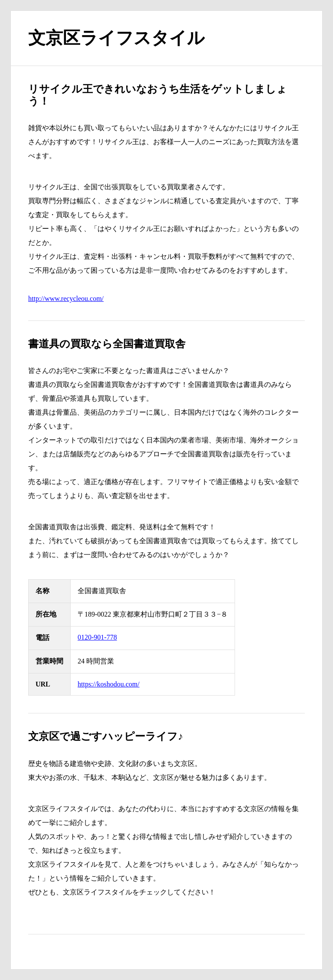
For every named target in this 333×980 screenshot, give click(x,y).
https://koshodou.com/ (109, 684)
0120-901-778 (97, 637)
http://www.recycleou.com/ (66, 299)
